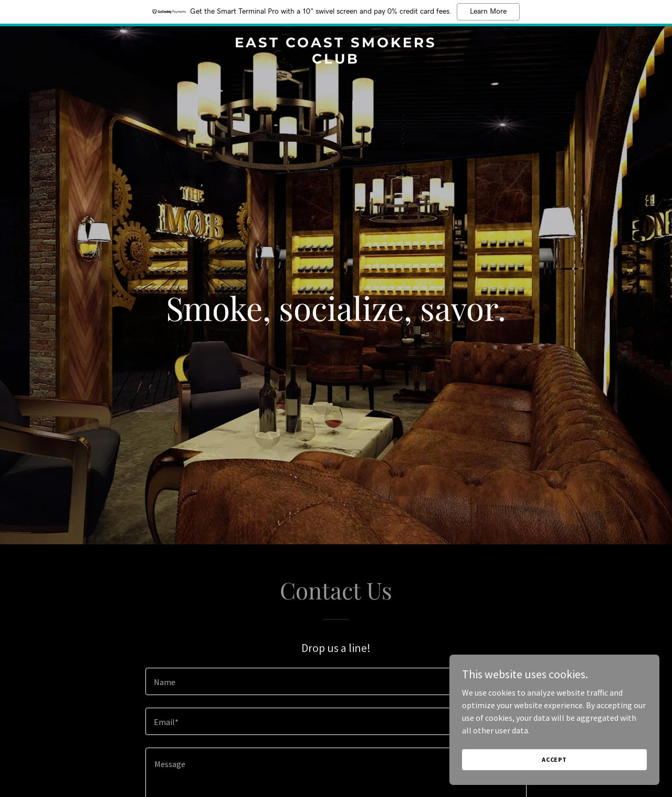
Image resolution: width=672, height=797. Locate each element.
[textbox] (336, 681)
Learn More (488, 12)
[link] (336, 60)
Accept (554, 759)
